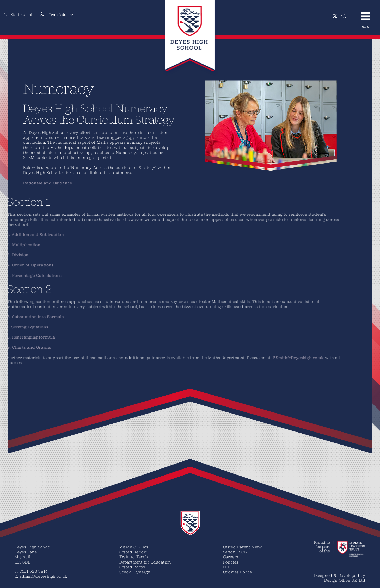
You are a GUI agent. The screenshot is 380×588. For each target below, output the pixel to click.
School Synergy (135, 572)
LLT (226, 567)
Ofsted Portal (132, 567)
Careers (231, 557)
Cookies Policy (238, 572)
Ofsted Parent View (243, 547)
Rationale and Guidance (39, 183)
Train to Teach (134, 557)
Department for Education (145, 562)
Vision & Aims (134, 547)
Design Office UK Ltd (345, 580)
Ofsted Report (133, 552)
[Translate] (61, 15)
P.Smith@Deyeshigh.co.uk (140, 358)
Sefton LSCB (235, 552)
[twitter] (335, 16)
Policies (231, 562)
